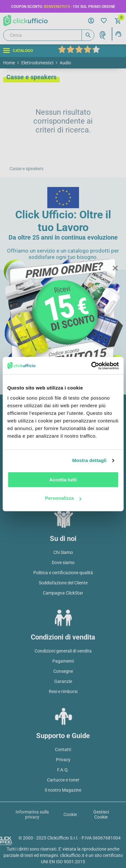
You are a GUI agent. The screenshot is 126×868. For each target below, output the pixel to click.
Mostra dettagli (89, 460)
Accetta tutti (63, 480)
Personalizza (63, 498)
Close (115, 268)
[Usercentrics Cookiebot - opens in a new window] (91, 366)
